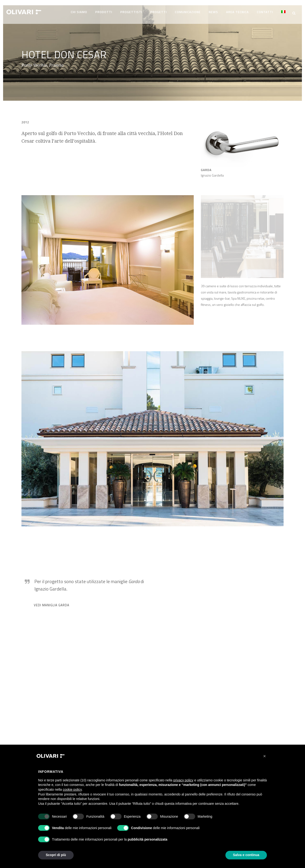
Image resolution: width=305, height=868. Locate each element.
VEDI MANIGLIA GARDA (52, 603)
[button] (264, 756)
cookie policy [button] (72, 790)
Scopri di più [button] (56, 855)
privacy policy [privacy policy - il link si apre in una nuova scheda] (183, 780)
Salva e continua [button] (246, 855)
